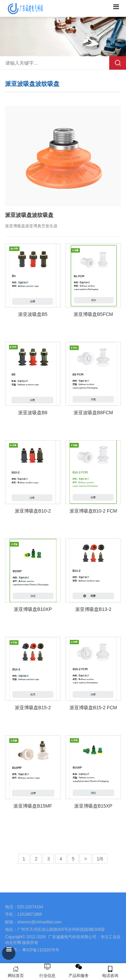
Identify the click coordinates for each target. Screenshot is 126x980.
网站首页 (16, 972)
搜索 (118, 63)
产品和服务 (79, 976)
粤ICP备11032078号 (40, 950)
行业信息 (47, 976)
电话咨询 (110, 972)
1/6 (100, 859)
